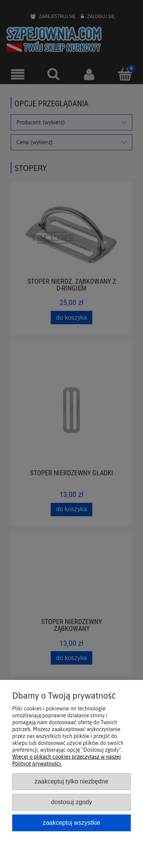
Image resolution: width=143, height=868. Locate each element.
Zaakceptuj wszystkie (71, 822)
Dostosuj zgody (71, 802)
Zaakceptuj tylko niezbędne (71, 781)
